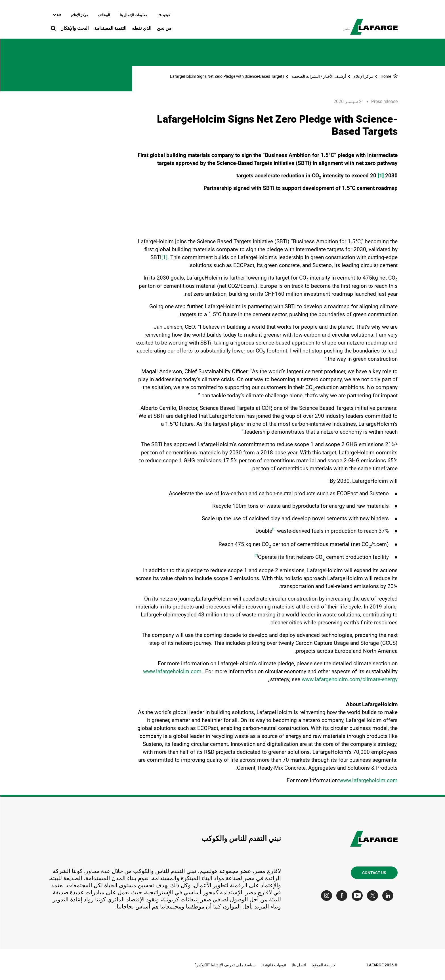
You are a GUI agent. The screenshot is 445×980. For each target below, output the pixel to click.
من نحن (164, 28)
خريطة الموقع (324, 965)
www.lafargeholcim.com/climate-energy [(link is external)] (349, 679)
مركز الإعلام (79, 15)
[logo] (374, 24)
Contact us (374, 873)
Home (386, 76)
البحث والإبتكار (75, 28)
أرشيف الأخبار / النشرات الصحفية (319, 76)
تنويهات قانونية (274, 965)
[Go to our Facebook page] (343, 896)
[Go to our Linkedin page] (389, 896)
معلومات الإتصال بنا (133, 15)
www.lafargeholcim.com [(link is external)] (172, 671)
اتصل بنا (299, 965)
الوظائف (104, 15)
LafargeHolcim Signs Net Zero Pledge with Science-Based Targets (227, 76)
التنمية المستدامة (110, 28)
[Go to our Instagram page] (328, 896)
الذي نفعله (141, 28)
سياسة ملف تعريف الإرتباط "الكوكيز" (225, 965)
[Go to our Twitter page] (374, 896)
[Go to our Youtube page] (358, 896)
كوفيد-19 (163, 15)
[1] (164, 257)
